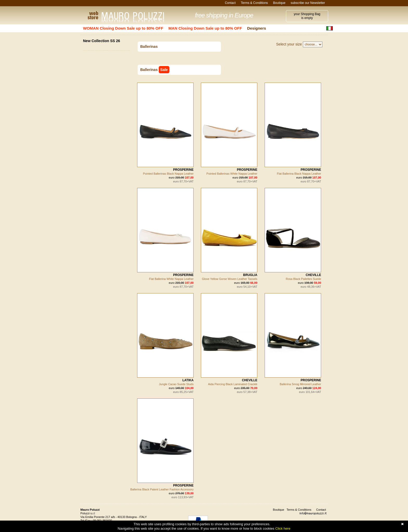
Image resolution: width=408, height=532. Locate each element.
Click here (283, 528)
